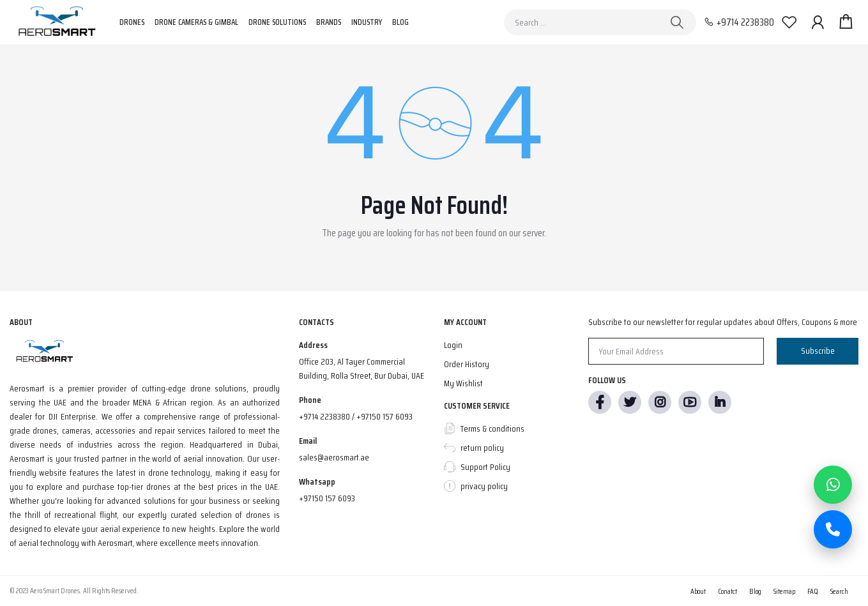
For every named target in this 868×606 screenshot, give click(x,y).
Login (453, 345)
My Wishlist (463, 383)
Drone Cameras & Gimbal (196, 22)
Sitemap (784, 591)
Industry (367, 22)
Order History (467, 364)
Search (839, 591)
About (698, 591)
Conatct (727, 591)
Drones (132, 22)
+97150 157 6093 (327, 498)
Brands (329, 22)
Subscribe (818, 351)
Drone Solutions (277, 22)
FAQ (813, 591)
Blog (400, 22)
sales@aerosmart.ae (334, 457)
